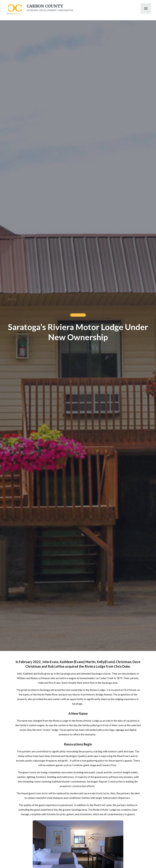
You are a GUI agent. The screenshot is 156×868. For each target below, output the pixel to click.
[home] (14, 9)
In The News (78, 315)
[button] (146, 9)
